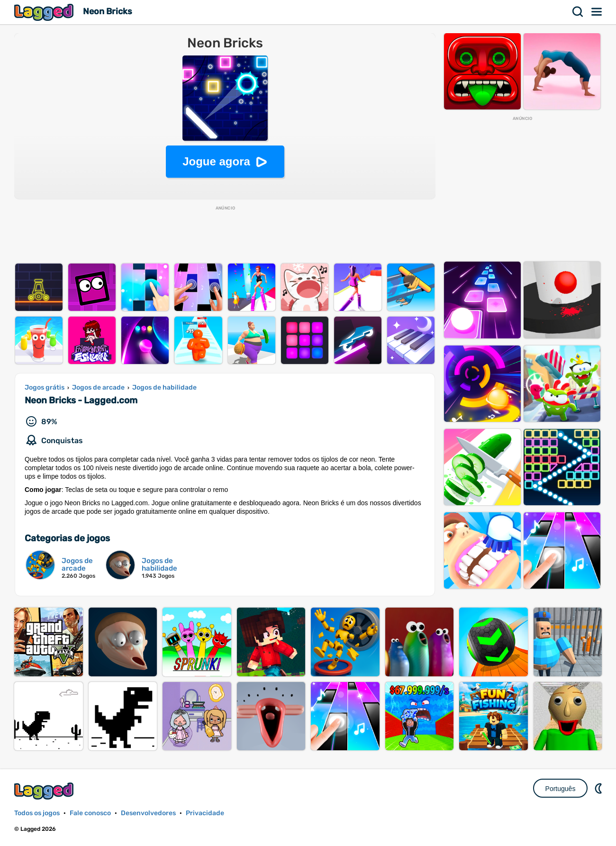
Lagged (45, 12)
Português (561, 789)
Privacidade (205, 813)
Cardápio (597, 12)
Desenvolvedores (148, 813)
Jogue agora (216, 161)
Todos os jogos (37, 813)
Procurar (578, 12)
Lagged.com (45, 791)
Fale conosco (90, 813)
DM (599, 788)
